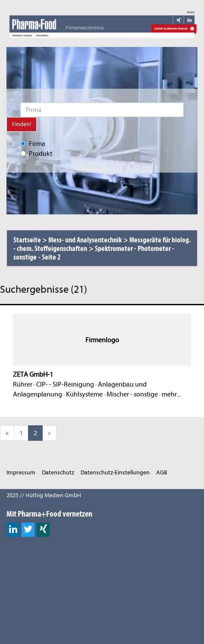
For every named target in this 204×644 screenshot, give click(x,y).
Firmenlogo (102, 340)
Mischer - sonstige (132, 394)
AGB (162, 472)
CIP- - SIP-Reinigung (65, 384)
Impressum (21, 472)
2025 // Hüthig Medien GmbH (44, 495)
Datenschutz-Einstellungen (115, 472)
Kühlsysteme (84, 394)
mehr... (171, 394)
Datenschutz (58, 472)
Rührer (23, 384)
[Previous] (7, 433)
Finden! (22, 124)
